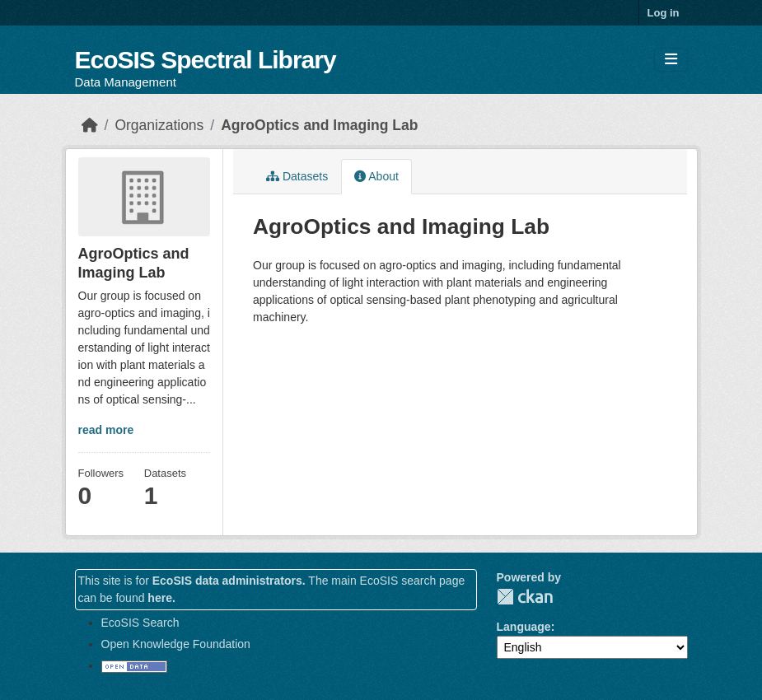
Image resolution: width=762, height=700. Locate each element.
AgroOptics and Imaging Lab (319, 125)
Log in (664, 13)
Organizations (159, 125)
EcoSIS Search (140, 623)
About (376, 176)
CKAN (525, 597)
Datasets (297, 176)
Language (524, 627)
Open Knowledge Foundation (176, 644)
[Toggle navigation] (671, 60)
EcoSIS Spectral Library (206, 60)
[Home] (90, 125)
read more (106, 430)
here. (161, 598)
